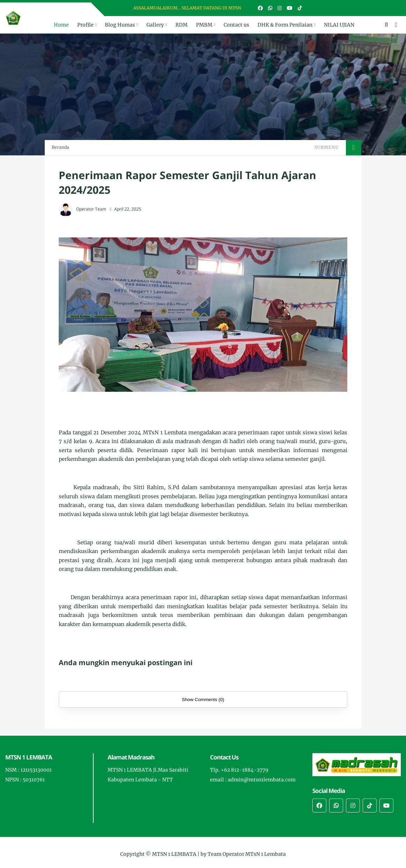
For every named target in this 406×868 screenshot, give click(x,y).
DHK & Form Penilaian (285, 25)
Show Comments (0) (203, 700)
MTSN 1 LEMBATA (174, 854)
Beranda (60, 147)
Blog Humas (120, 25)
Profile (85, 25)
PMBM (204, 25)
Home (61, 25)
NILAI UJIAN (339, 25)
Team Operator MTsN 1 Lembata (247, 854)
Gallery (155, 25)
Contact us (236, 25)
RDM (182, 25)
